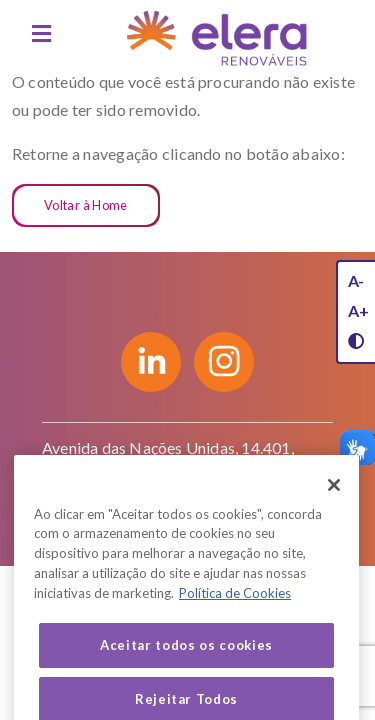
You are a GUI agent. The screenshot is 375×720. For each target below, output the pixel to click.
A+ (358, 310)
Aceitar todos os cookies (186, 663)
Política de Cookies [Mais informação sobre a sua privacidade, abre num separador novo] (235, 611)
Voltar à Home (86, 205)
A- (356, 280)
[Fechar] (334, 503)
